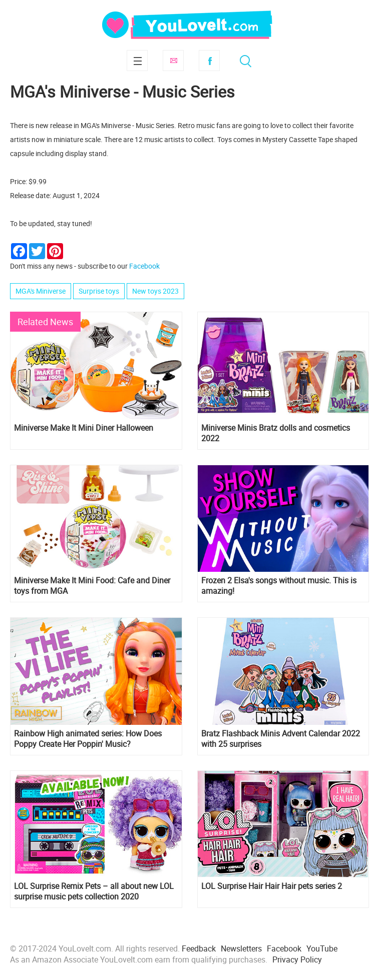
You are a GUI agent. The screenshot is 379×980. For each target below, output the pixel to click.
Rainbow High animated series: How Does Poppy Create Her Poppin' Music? (88, 739)
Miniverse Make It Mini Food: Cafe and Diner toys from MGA (92, 586)
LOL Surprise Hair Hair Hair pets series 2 (272, 886)
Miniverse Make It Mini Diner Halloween (84, 428)
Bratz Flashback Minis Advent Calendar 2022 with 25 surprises (281, 739)
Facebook (209, 61)
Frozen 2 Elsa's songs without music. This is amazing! (279, 586)
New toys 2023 (155, 291)
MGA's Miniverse (41, 291)
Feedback (199, 948)
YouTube (322, 948)
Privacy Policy (297, 959)
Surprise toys (99, 291)
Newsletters (241, 948)
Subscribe (173, 61)
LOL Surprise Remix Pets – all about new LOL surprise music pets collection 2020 (94, 891)
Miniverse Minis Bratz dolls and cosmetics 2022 (276, 433)
